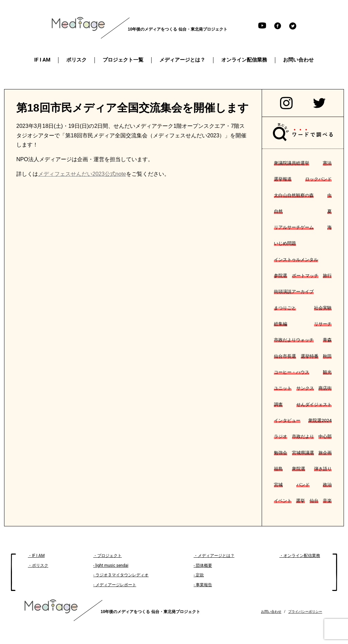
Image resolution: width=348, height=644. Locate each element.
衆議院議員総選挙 (292, 163)
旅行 (327, 276)
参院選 (281, 276)
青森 (327, 340)
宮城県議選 (303, 453)
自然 (278, 211)
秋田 (327, 356)
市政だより (303, 436)
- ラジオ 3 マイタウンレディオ (121, 575)
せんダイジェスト (314, 404)
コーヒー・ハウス (292, 372)
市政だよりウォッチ (294, 340)
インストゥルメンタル (296, 260)
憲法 (327, 163)
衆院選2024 (320, 420)
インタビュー (287, 420)
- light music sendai (111, 565)
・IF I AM (36, 556)
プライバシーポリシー (305, 612)
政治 (327, 485)
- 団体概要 (203, 565)
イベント (283, 501)
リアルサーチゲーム (294, 227)
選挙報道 (283, 179)
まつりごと (285, 308)
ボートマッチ (305, 276)
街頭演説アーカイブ (294, 292)
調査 (278, 404)
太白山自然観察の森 (294, 195)
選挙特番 (310, 356)
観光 (327, 372)
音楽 (327, 501)
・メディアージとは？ (214, 556)
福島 (278, 469)
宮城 (278, 485)
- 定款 (199, 575)
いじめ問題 (285, 243)
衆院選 (299, 469)
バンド (303, 485)
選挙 (300, 501)
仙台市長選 (285, 356)
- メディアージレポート (115, 585)
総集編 (281, 324)
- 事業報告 (203, 585)
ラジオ (281, 436)
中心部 (325, 436)
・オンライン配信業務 (300, 556)
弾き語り (323, 469)
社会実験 (323, 308)
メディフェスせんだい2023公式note (82, 174)
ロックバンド (318, 179)
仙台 (314, 501)
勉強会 (281, 453)
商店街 (325, 388)
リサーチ (323, 324)
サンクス (305, 388)
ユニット (283, 388)
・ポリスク (38, 565)
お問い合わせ (271, 612)
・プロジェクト (107, 556)
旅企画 (325, 453)
